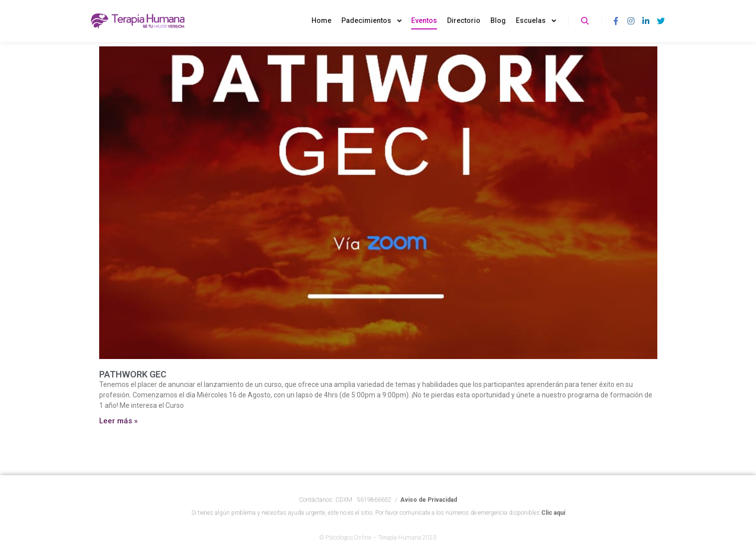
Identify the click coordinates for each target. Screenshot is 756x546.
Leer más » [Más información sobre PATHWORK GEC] (118, 421)
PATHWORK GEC (133, 374)
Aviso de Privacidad (429, 509)
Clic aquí (553, 522)
